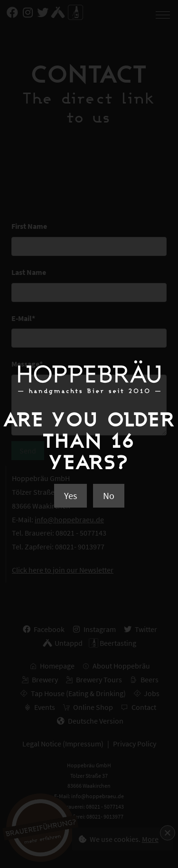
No (109, 495)
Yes (70, 495)
